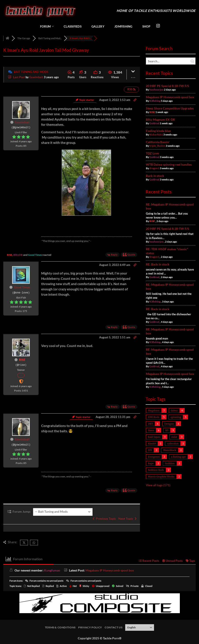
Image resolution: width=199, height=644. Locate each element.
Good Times (35, 255)
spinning (176, 417)
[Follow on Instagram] (158, 26)
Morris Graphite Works (161, 477)
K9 (167, 430)
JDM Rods (154, 417)
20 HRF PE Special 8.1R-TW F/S (167, 86)
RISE (10, 255)
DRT (150, 424)
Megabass (154, 410)
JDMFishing (123, 26)
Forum (47, 26)
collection (173, 444)
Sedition (170, 463)
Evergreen (154, 457)
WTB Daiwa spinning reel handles (169, 164)
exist (174, 437)
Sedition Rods (156, 470)
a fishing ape (178, 457)
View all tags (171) (158, 485)
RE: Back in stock (158, 264)
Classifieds (73, 26)
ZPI (150, 450)
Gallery (98, 26)
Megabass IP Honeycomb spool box (170, 97)
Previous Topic (104, 519)
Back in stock (155, 176)
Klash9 (152, 444)
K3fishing (155, 101)
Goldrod (154, 123)
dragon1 (154, 168)
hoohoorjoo (156, 90)
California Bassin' (158, 142)
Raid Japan (154, 437)
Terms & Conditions (60, 627)
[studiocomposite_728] (100, 603)
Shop (146, 26)
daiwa (174, 410)
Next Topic (127, 519)
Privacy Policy (90, 627)
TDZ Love (152, 153)
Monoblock (170, 450)
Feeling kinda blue (158, 131)
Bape (151, 463)
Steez (151, 430)
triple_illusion (157, 146)
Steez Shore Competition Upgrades (170, 108)
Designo (169, 424)
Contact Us (113, 627)
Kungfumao (52, 570)
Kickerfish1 (156, 135)
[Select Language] (140, 627)
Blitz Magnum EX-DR (160, 120)
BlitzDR (18, 255)
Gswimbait (36, 77)
